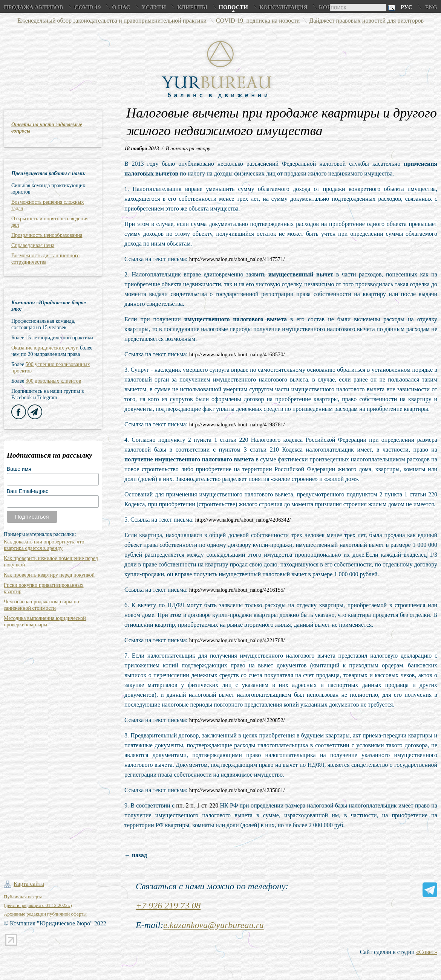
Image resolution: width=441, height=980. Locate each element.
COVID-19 (87, 7)
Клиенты (192, 7)
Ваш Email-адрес (28, 491)
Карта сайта (29, 884)
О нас (121, 7)
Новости (233, 7)
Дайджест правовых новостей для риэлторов (366, 21)
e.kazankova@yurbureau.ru (213, 925)
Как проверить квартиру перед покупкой (49, 575)
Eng (431, 7)
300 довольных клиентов (53, 381)
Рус (407, 7)
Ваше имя (19, 469)
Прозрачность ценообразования (47, 235)
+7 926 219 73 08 (168, 905)
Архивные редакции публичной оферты (45, 914)
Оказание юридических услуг (44, 348)
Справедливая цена (33, 245)
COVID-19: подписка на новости (258, 21)
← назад (136, 855)
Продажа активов (33, 7)
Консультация (283, 7)
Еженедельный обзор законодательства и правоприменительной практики (112, 21)
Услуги (154, 7)
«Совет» (427, 952)
